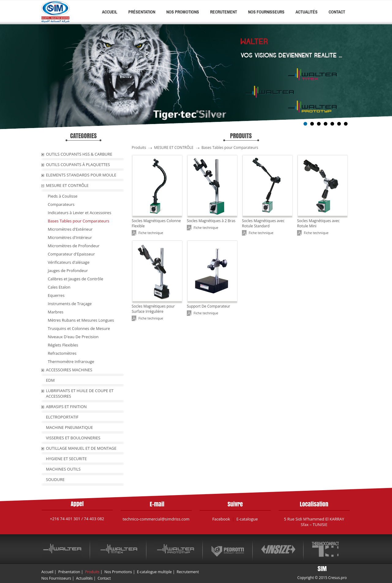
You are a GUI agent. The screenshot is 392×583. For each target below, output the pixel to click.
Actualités (307, 12)
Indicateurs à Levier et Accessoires (79, 213)
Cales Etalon (59, 287)
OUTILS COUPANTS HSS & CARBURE (79, 154)
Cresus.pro (338, 578)
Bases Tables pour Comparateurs (79, 221)
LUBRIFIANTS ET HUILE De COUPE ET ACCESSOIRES (80, 393)
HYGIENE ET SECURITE (66, 459)
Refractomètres (62, 353)
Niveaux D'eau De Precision (73, 337)
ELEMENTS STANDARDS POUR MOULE (81, 175)
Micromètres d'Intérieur (70, 237)
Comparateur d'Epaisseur (71, 254)
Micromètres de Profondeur (74, 246)
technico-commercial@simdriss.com (156, 519)
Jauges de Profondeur (68, 271)
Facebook (221, 519)
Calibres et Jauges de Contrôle (75, 279)
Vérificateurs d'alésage (69, 262)
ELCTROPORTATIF (62, 417)
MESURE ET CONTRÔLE (67, 185)
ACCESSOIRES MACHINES (69, 370)
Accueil (110, 12)
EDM (50, 380)
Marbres (56, 312)
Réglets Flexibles (63, 345)
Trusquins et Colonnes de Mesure (79, 328)
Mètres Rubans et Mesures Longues (81, 320)
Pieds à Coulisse (63, 196)
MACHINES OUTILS (63, 469)
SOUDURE (55, 479)
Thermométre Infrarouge (71, 362)
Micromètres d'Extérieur (70, 229)
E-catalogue (247, 519)
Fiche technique (151, 233)
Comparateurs (61, 204)
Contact (337, 12)
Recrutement (224, 12)
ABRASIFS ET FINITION (66, 407)
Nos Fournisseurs (266, 12)
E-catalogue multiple (154, 572)
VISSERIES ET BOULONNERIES (73, 438)
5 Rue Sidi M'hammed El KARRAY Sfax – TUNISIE (314, 522)
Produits (92, 572)
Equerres (56, 295)
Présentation (142, 12)
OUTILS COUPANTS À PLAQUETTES (78, 165)
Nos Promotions (183, 12)
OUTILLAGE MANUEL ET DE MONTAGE (81, 448)
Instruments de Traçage (70, 304)
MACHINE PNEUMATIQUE (70, 427)
